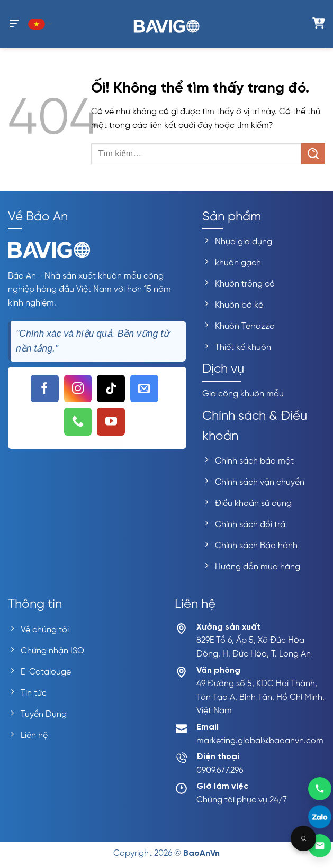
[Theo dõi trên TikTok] (111, 389)
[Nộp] (313, 154)
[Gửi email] (320, 846)
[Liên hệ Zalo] (320, 817)
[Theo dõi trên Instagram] (78, 389)
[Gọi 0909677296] (320, 788)
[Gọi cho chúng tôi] (78, 422)
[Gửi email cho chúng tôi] (144, 389)
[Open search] (303, 838)
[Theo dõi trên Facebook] (45, 389)
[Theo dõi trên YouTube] (111, 422)
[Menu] (14, 24)
